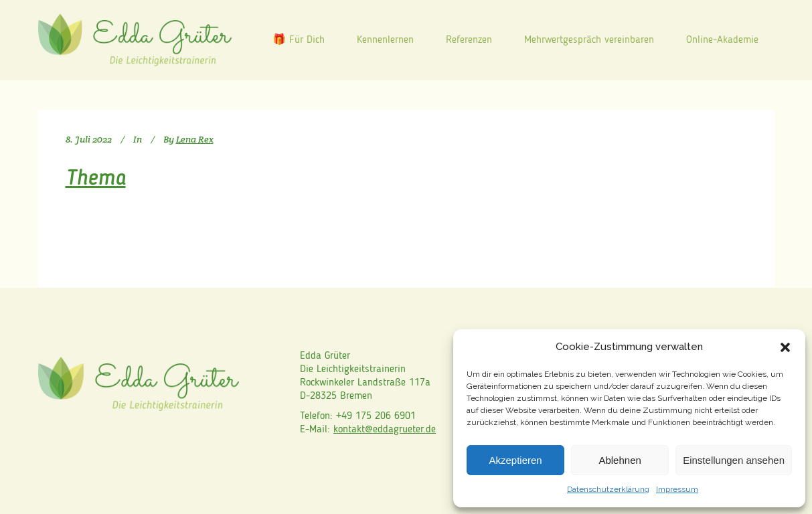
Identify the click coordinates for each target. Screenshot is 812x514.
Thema (96, 179)
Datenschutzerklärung (608, 489)
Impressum (677, 489)
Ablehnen (620, 460)
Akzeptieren (515, 460)
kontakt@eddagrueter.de (385, 430)
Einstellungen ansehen (734, 460)
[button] (785, 347)
